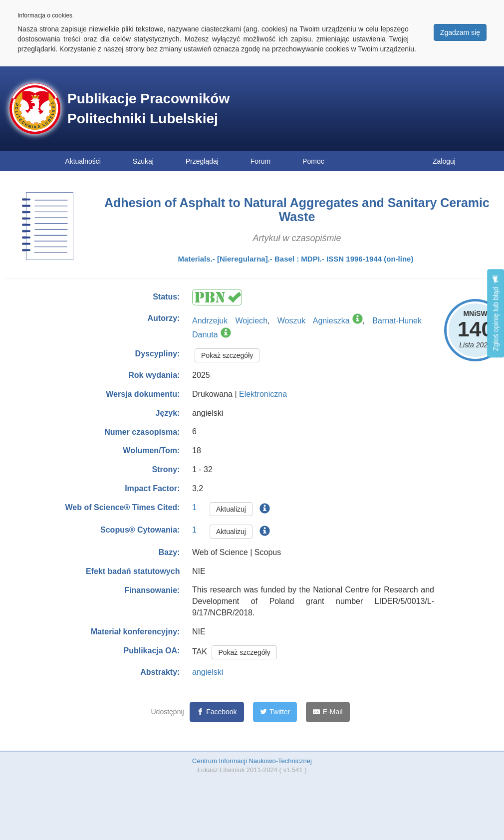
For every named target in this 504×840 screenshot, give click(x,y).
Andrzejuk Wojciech (230, 321)
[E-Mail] (328, 712)
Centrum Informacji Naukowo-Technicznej (252, 761)
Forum (260, 161)
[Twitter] (275, 712)
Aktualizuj (231, 509)
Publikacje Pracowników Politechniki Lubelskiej (148, 109)
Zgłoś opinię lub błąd (496, 313)
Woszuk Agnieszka (314, 321)
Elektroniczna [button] (263, 394)
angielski (208, 672)
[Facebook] (217, 712)
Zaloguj (444, 161)
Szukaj (143, 161)
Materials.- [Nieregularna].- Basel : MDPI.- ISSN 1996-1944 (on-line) (296, 259)
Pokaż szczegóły (227, 355)
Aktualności (83, 161)
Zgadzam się (460, 32)
